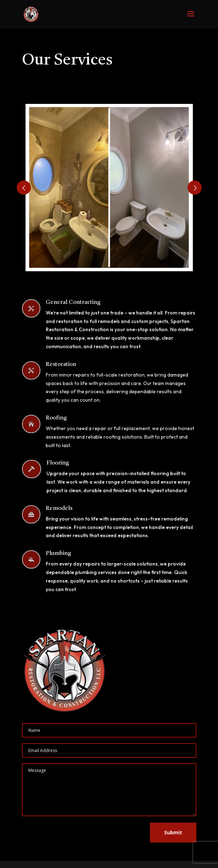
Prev (24, 188)
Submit (173, 832)
